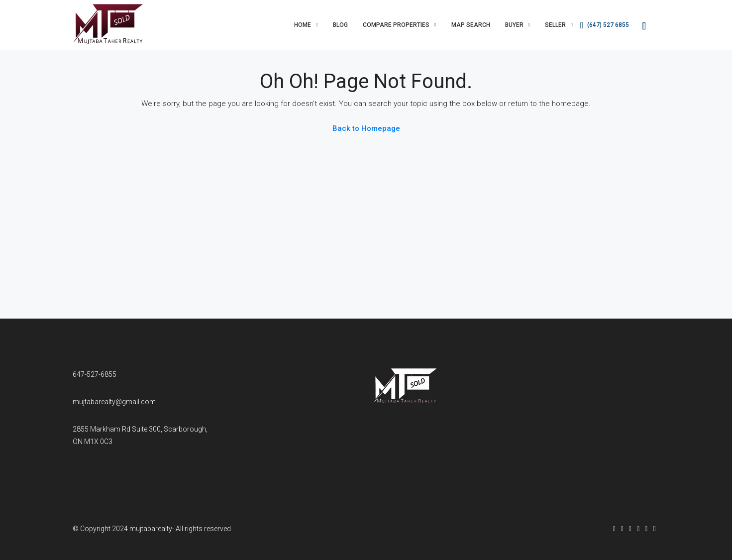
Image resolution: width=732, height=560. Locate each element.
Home (303, 25)
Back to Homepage (366, 128)
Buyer (514, 25)
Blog (340, 25)
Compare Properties (396, 25)
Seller (555, 25)
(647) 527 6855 (605, 25)
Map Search (471, 25)
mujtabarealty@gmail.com (114, 402)
